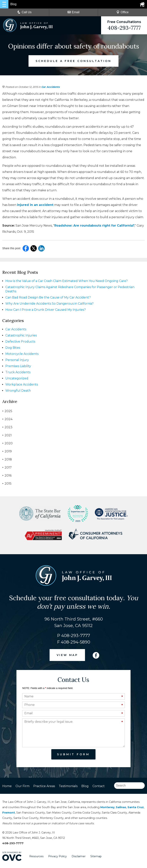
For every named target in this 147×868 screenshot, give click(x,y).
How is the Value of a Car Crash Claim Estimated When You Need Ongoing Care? (67, 281)
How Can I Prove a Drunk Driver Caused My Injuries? (46, 310)
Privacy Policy (58, 856)
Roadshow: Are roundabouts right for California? (94, 226)
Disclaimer (79, 856)
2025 (7, 411)
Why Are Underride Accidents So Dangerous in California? (49, 304)
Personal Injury (17, 360)
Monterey (107, 807)
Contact (99, 786)
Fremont (9, 813)
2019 (7, 451)
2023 (7, 427)
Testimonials (68, 786)
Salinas (121, 807)
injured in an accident (35, 205)
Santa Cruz (136, 807)
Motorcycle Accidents (22, 354)
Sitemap (96, 856)
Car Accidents (51, 87)
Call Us (24, 12)
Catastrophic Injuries (21, 335)
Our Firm (22, 786)
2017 (7, 467)
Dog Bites (13, 348)
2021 (7, 435)
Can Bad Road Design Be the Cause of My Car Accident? (48, 297)
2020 (7, 443)
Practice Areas (44, 786)
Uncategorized (17, 378)
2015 (7, 484)
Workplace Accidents (22, 384)
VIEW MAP (67, 655)
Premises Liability (18, 366)
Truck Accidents (18, 372)
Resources (36, 856)
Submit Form (73, 754)
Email (73, 12)
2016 (7, 476)
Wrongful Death (18, 391)
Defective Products (20, 342)
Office (122, 12)
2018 (7, 459)
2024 (7, 419)
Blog (85, 786)
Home (7, 786)
